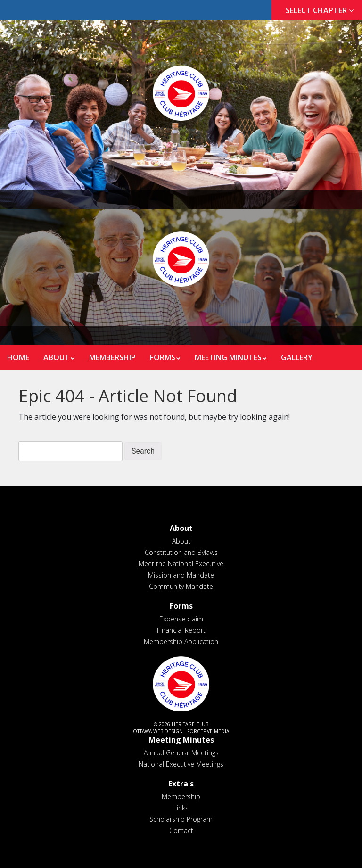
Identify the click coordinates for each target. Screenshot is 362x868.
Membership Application (181, 641)
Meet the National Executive (181, 564)
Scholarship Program (181, 819)
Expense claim (181, 619)
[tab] (317, 11)
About (57, 357)
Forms (163, 357)
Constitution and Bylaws (181, 552)
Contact (181, 831)
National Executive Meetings (181, 764)
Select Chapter (321, 10)
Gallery (297, 357)
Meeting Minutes (228, 357)
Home (18, 357)
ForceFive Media (208, 731)
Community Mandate (181, 586)
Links (181, 808)
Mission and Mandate (181, 575)
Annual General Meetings (181, 753)
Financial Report (181, 630)
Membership (112, 357)
